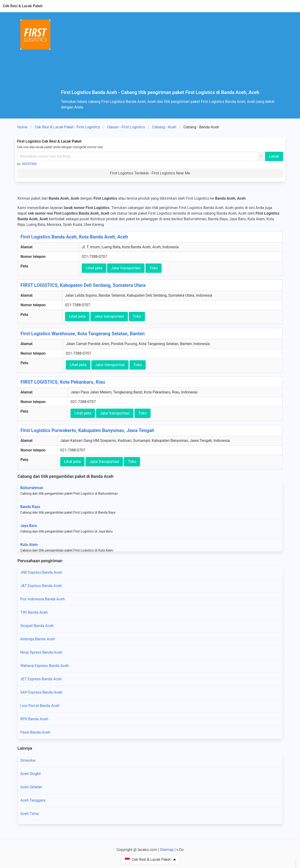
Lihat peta (94, 268)
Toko (154, 268)
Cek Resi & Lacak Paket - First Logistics (67, 127)
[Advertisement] (173, 55)
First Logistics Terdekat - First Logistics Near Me (150, 173)
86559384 (29, 164)
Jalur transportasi (126, 268)
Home (23, 127)
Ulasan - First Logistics (126, 127)
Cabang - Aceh (164, 127)
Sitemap (167, 850)
